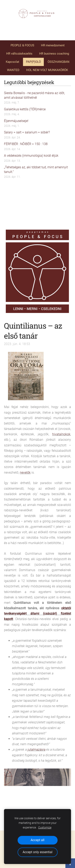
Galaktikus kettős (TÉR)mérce (25, 109)
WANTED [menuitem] (13, 70)
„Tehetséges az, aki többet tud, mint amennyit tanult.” (36, 169)
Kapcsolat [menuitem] (12, 62)
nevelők (25, 473)
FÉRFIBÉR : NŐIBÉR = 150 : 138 (26, 144)
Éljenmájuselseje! (16, 121)
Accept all (37, 840)
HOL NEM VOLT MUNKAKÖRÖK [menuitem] (47, 70)
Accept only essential (37, 852)
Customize (45, 828)
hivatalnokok (61, 434)
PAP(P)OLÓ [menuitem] (33, 62)
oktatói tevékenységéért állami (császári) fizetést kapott (37, 614)
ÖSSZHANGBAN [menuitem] (58, 62)
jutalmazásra (36, 750)
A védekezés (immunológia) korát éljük (31, 156)
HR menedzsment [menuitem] (53, 45)
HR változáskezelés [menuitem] (19, 54)
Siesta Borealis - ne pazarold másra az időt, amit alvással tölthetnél (34, 95)
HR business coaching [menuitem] (54, 54)
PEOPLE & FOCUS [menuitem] (22, 45)
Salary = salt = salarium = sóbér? (27, 132)
